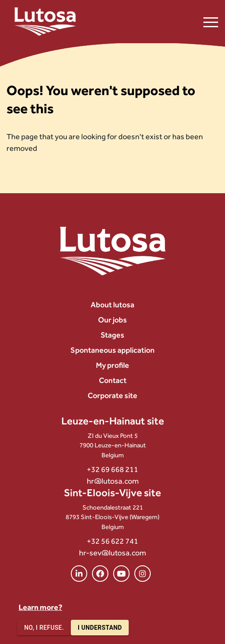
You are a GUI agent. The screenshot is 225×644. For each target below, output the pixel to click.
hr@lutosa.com (113, 481)
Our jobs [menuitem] (112, 320)
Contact (113, 380)
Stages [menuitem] (112, 335)
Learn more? (40, 607)
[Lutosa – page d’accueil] (45, 22)
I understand (100, 628)
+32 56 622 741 (112, 541)
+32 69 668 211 (112, 469)
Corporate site (112, 395)
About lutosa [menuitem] (112, 304)
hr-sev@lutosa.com (112, 553)
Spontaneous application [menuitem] (112, 350)
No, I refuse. (44, 628)
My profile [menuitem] (112, 365)
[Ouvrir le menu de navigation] (211, 22)
